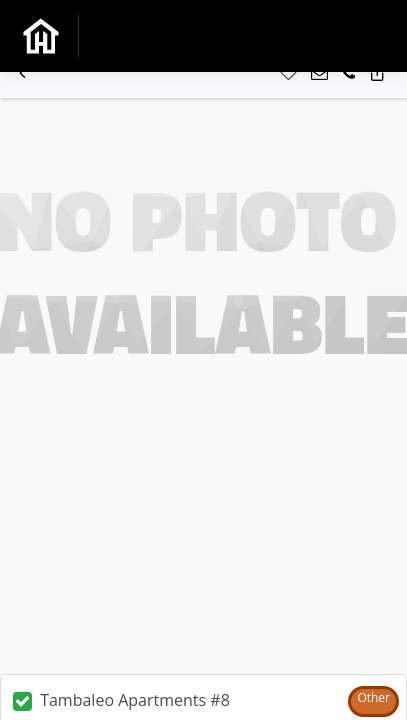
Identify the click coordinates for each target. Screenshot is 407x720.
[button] (22, 73)
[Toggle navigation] (362, 35)
